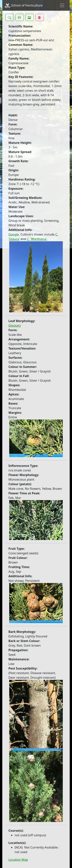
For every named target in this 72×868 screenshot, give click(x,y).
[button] (10, 17)
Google (14, 234)
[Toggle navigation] (62, 5)
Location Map (18, 860)
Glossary (15, 325)
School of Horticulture (24, 6)
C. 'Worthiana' (37, 239)
